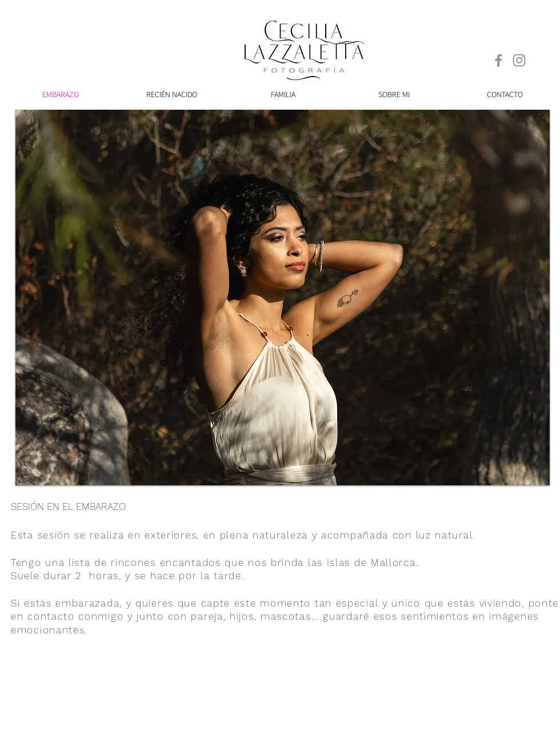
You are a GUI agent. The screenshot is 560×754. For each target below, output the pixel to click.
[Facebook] (499, 60)
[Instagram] (519, 60)
